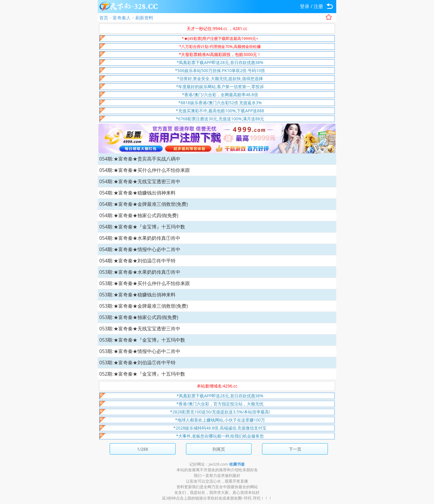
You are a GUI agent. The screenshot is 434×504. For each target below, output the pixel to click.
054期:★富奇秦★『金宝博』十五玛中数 (142, 227)
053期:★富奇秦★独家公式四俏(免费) (139, 317)
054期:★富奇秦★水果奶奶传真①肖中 (140, 238)
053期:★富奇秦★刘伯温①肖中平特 (137, 363)
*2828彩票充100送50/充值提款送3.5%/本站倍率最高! (220, 412)
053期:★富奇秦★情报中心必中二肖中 (140, 351)
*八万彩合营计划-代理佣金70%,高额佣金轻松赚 (220, 46)
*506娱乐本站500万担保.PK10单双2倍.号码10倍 (220, 70)
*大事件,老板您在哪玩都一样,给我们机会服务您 (220, 436)
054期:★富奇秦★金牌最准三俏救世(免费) (144, 204)
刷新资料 (144, 18)
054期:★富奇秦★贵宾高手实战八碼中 (140, 159)
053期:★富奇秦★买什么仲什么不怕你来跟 (145, 283)
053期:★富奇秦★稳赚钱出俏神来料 (137, 295)
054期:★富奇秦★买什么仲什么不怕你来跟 (145, 170)
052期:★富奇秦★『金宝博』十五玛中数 (142, 374)
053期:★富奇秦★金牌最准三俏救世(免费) (144, 306)
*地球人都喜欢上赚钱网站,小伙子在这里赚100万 (220, 420)
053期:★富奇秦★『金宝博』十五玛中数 (142, 340)
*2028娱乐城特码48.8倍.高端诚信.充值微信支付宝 (220, 428)
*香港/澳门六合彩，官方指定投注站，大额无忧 (220, 404)
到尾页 (219, 449)
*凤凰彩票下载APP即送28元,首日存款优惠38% (220, 62)
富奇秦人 (122, 18)
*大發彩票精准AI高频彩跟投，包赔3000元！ (220, 54)
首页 (104, 18)
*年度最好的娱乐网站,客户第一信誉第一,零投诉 (220, 87)
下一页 (295, 449)
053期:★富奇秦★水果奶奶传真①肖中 (140, 272)
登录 (305, 6)
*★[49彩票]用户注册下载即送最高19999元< (220, 38)
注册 (318, 6)
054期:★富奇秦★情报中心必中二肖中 (140, 249)
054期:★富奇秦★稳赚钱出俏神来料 (137, 193)
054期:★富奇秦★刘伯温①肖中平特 (137, 261)
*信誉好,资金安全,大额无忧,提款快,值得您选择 (220, 78)
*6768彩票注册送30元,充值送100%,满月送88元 (220, 119)
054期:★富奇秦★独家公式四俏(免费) (139, 215)
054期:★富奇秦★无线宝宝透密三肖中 (140, 181)
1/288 (143, 449)
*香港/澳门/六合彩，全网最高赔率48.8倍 (220, 95)
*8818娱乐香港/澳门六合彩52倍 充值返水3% (220, 103)
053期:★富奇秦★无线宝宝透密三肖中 (140, 329)
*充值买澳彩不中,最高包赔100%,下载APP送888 (220, 111)
